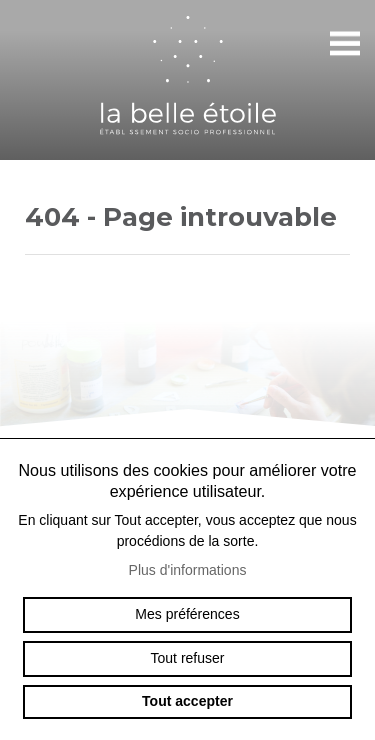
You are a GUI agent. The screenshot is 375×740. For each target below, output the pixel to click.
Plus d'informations (188, 570)
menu (345, 44)
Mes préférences (187, 614)
